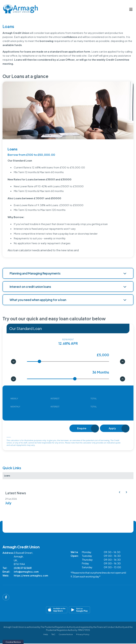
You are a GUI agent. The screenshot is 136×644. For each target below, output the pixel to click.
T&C (53, 634)
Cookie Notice (66, 634)
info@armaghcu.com (27, 572)
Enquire (81, 429)
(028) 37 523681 (24, 568)
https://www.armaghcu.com (32, 576)
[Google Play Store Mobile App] (101, 610)
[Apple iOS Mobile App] (35, 610)
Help (45, 634)
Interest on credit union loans (68, 287)
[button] (120, 493)
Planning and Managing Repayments (68, 273)
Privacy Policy (84, 634)
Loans (8, 476)
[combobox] (68, 328)
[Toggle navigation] (131, 9)
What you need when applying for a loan (68, 300)
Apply (112, 429)
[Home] (18, 9)
